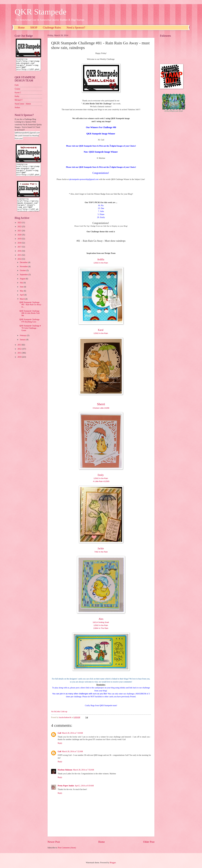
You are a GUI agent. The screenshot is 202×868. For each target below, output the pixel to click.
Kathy (17, 99)
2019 (20, 244)
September (24, 280)
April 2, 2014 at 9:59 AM (84, 786)
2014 (20, 264)
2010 (20, 362)
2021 (20, 236)
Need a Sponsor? (76, 28)
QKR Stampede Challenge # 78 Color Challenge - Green (30, 333)
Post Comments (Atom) (67, 848)
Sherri (101, 404)
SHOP (34, 28)
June (22, 292)
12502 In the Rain (101, 263)
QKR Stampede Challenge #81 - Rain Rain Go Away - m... (31, 310)
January (23, 345)
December (24, 267)
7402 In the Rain (101, 552)
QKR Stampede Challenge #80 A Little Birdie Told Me (29, 318)
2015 (20, 260)
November (24, 271)
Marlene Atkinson (65, 770)
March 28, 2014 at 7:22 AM (72, 751)
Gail (59, 733)
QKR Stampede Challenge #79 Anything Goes (29, 326)
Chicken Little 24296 (101, 408)
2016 (20, 256)
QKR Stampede (41, 12)
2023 (20, 228)
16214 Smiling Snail (101, 622)
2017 (20, 252)
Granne (17, 91)
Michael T (19, 102)
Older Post (149, 842)
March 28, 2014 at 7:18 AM (72, 733)
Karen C (18, 95)
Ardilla (101, 259)
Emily (101, 475)
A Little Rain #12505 (101, 481)
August (23, 284)
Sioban (17, 110)
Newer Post (54, 842)
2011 (20, 358)
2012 (20, 354)
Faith (17, 88)
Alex (101, 619)
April (22, 300)
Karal (101, 330)
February (24, 340)
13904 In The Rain (101, 628)
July (22, 288)
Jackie (101, 548)
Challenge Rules (52, 28)
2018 (20, 248)
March (23, 304)
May (22, 296)
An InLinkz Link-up (59, 711)
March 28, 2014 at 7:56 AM (83, 770)
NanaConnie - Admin (23, 106)
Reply (60, 743)
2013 (20, 350)
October (23, 275)
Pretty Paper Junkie (66, 786)
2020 (20, 240)
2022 (20, 231)
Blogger (113, 863)
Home (21, 28)
